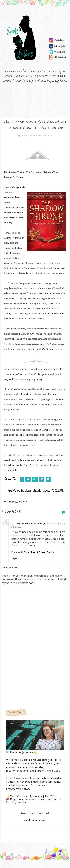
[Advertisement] (35, 681)
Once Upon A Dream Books (43, 560)
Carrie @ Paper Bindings (33, 531)
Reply (19, 566)
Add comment (10, 575)
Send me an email (35, 828)
